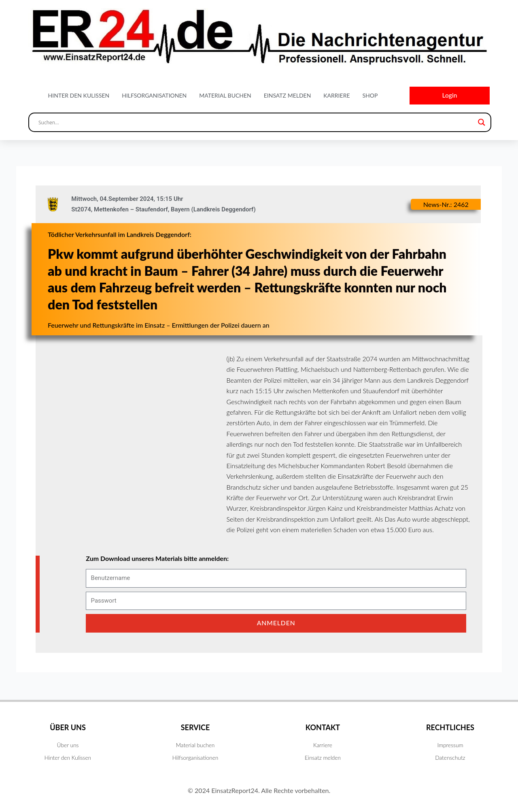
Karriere (336, 96)
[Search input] (256, 123)
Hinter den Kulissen (79, 96)
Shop (370, 96)
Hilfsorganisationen (154, 96)
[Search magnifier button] (482, 123)
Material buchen (225, 96)
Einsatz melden (288, 96)
